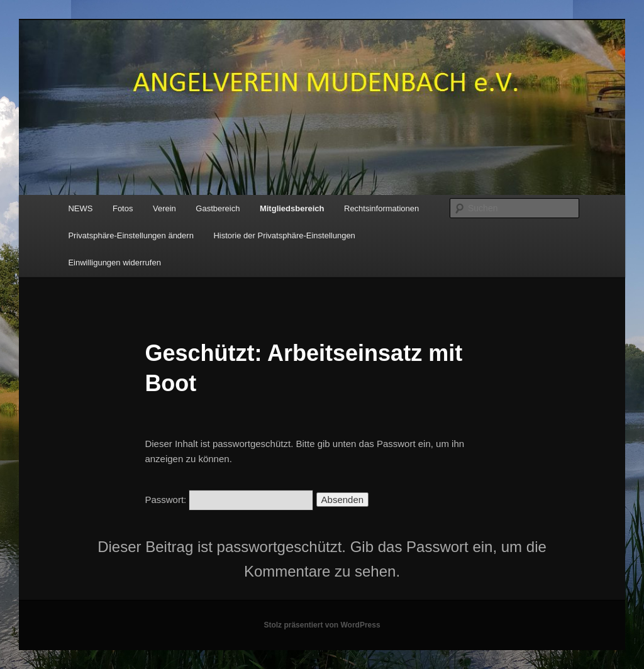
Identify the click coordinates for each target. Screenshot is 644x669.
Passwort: (229, 500)
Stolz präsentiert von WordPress (322, 625)
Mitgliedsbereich (292, 208)
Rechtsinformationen (381, 208)
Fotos (123, 208)
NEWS (80, 208)
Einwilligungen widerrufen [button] (114, 263)
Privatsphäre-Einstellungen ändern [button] (130, 235)
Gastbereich (218, 208)
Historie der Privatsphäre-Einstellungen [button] (284, 235)
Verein (164, 208)
